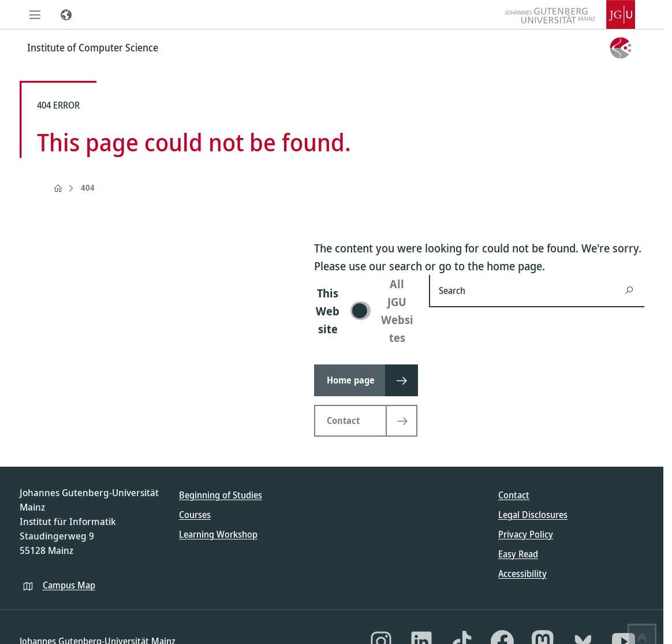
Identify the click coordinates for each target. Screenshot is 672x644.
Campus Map (69, 585)
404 (88, 187)
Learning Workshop (218, 534)
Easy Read (518, 554)
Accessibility (522, 574)
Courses (195, 515)
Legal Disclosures (533, 515)
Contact (514, 495)
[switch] (365, 311)
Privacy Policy (526, 534)
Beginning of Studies (221, 495)
